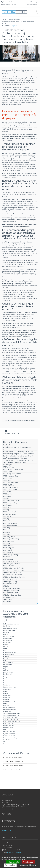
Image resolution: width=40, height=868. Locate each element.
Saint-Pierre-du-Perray (11, 719)
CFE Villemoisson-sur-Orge (12, 595)
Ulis (4, 730)
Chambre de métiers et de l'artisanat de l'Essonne (17, 448)
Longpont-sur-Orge (9, 687)
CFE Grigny (7, 516)
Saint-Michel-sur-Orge (10, 717)
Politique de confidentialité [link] (27, 865)
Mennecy (6, 693)
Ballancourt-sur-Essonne (11, 624)
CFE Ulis (6, 586)
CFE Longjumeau (9, 537)
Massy (5, 691)
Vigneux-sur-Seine (9, 734)
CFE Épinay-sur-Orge (10, 503)
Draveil (6, 648)
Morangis (6, 699)
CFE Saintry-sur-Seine (11, 579)
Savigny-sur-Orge (9, 726)
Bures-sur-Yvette (9, 636)
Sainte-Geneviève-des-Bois (12, 722)
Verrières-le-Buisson (10, 732)
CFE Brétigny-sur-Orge (11, 476)
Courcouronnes (8, 642)
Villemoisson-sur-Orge (10, 738)
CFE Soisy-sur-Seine (10, 584)
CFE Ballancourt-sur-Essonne (13, 469)
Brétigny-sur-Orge (9, 630)
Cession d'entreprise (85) (13, 770)
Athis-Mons (7, 622)
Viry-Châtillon (8, 740)
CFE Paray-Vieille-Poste (11, 561)
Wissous (6, 742)
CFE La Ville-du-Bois (10, 525)
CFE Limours (8, 530)
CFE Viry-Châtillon (9, 597)
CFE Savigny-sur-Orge (11, 582)
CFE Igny (6, 519)
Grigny (5, 667)
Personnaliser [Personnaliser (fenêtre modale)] (10, 865)
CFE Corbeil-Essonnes (11, 487)
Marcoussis (7, 689)
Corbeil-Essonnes (9, 640)
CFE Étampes (8, 505)
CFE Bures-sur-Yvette (10, 483)
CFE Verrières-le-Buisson (12, 588)
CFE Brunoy (7, 480)
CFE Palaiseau (8, 559)
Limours (6, 679)
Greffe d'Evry (8, 445)
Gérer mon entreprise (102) (14, 761)
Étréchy (6, 658)
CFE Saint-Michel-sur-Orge (12, 573)
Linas (5, 681)
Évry (5, 661)
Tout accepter (13, 862)
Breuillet (6, 632)
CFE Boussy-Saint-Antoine (12, 474)
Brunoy (6, 634)
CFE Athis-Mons (9, 467)
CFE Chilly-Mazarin (10, 485)
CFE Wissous (8, 599)
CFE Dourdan (8, 494)
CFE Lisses (7, 534)
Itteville (6, 671)
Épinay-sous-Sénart (9, 652)
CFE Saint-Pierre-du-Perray (12, 575)
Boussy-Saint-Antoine (10, 628)
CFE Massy (7, 543)
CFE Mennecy (8, 546)
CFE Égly (6, 498)
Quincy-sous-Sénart (10, 709)
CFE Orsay (7, 557)
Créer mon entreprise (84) (13, 757)
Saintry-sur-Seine (9, 724)
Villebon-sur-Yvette (9, 736)
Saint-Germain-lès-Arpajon (12, 713)
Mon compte (34, 2)
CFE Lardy (7, 528)
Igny (5, 669)
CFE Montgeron (9, 548)
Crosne (6, 644)
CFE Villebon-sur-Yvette (11, 593)
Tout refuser (28, 862)
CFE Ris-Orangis (9, 566)
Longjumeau (7, 685)
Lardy (5, 677)
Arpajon (6, 620)
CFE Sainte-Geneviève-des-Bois (14, 577)
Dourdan (6, 646)
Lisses (5, 683)
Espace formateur (33, 5)
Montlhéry (7, 697)
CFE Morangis (8, 552)
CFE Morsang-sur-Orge (11, 555)
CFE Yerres (7, 602)
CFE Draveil (7, 496)
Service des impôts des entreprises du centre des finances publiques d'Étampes (19, 457)
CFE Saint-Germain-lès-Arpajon (14, 568)
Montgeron (7, 695)
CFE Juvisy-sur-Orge (10, 523)
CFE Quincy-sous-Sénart (11, 564)
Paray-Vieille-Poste (9, 707)
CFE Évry (6, 510)
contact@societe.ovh (14, 852)
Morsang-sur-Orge (9, 701)
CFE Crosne (7, 492)
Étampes (6, 656)
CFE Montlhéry (8, 550)
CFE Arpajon (7, 465)
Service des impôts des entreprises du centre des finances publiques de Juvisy (19, 461)
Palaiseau (6, 705)
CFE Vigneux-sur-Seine (11, 590)
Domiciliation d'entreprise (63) (15, 766)
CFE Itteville (7, 521)
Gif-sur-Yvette (8, 665)
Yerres (5, 744)
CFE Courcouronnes (10, 489)
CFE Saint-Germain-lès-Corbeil (14, 570)
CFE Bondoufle (8, 471)
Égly (5, 650)
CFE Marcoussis (9, 541)
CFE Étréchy (7, 507)
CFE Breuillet (8, 478)
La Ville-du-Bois (8, 675)
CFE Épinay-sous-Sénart (11, 501)
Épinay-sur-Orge (9, 654)
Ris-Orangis (7, 711)
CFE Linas (6, 532)
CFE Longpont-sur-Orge (11, 539)
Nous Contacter (7, 830)
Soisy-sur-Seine (8, 728)
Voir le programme (12, 433)
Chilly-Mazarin (8, 638)
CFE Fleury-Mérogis (10, 512)
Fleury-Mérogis (8, 663)
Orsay (5, 703)
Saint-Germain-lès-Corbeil (12, 715)
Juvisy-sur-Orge (8, 673)
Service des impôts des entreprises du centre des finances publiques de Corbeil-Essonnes (19, 453)
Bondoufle (7, 626)
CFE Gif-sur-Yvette (9, 514)
